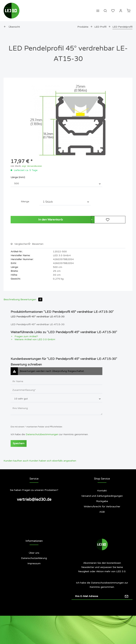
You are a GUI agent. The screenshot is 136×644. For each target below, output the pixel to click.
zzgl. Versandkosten (32, 166)
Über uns (34, 553)
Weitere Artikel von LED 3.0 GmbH (33, 339)
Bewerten (36, 244)
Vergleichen (19, 244)
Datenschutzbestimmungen (42, 434)
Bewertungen (31, 299)
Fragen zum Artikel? (24, 336)
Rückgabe (102, 501)
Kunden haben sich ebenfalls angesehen (53, 461)
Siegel (34, 578)
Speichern (19, 443)
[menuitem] (98, 11)
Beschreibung (12, 299)
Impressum (34, 563)
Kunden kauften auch (16, 461)
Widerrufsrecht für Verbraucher (102, 507)
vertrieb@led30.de (34, 500)
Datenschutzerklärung (34, 558)
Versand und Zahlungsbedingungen (102, 496)
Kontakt (102, 491)
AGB (102, 512)
